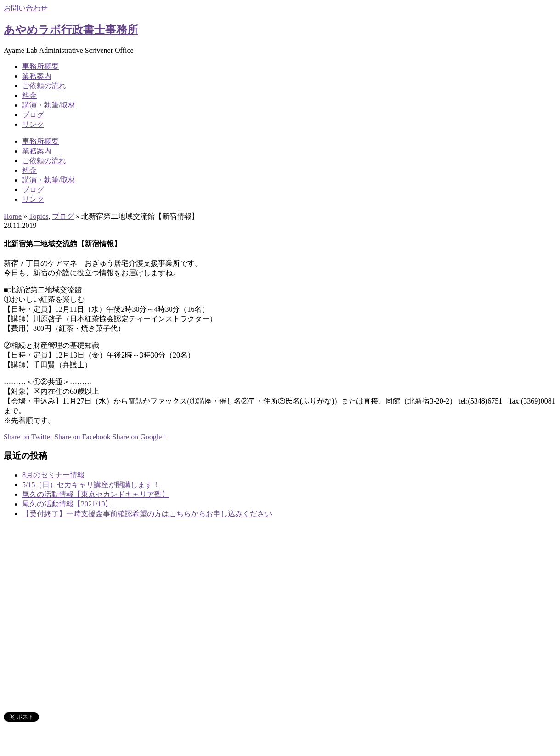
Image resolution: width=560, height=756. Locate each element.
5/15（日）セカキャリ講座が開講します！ (91, 485)
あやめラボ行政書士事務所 (71, 30)
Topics (39, 216)
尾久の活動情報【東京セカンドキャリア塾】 (96, 494)
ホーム (33, 605)
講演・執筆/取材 (49, 105)
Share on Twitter (28, 437)
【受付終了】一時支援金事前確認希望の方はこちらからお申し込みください (147, 514)
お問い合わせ (26, 8)
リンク (33, 124)
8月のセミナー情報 (53, 475)
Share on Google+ (139, 437)
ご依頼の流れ (44, 86)
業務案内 (37, 76)
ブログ (33, 115)
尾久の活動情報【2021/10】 (67, 504)
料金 (29, 95)
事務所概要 (40, 66)
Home (13, 216)
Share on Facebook (82, 437)
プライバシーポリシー (59, 700)
